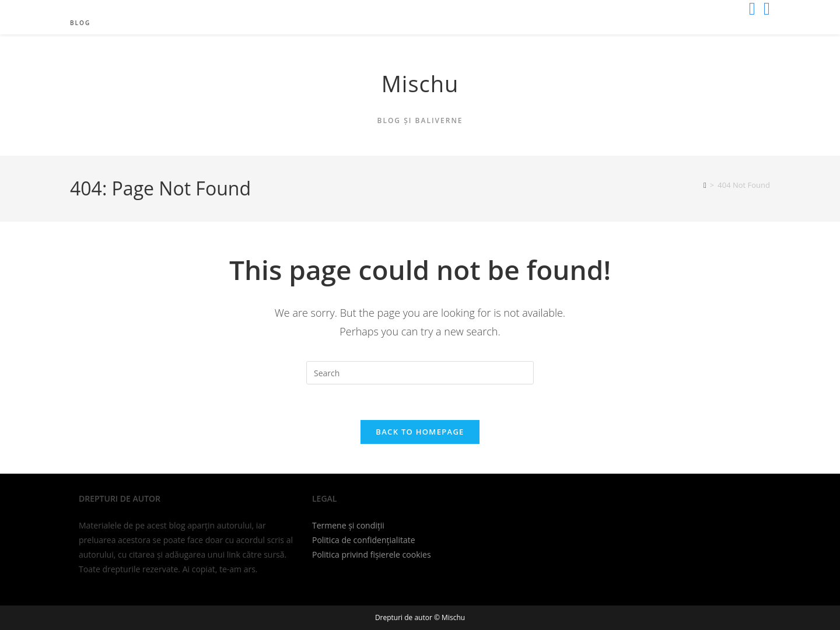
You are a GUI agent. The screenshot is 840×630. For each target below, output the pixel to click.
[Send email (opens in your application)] (765, 9)
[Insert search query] (420, 373)
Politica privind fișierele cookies (372, 554)
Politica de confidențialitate (364, 540)
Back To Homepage (420, 432)
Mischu (420, 83)
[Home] (705, 185)
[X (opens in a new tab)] (752, 9)
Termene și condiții (348, 525)
